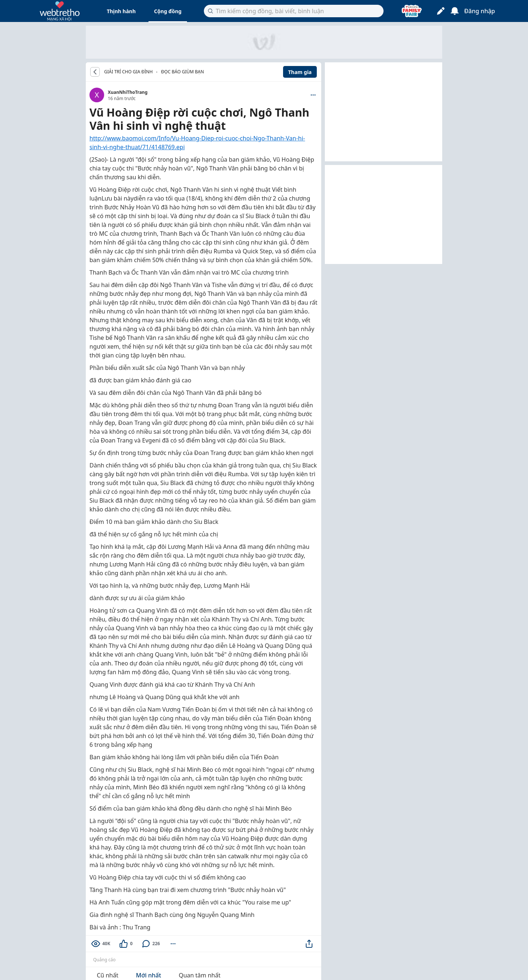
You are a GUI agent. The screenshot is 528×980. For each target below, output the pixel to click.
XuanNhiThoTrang (128, 92)
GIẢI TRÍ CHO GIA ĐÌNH (128, 72)
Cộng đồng (168, 11)
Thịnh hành (121, 11)
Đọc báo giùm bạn (182, 72)
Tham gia (300, 72)
